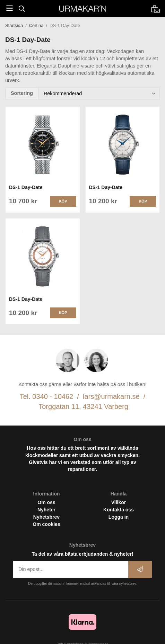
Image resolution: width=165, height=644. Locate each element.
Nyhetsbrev (46, 517)
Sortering (22, 93)
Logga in (119, 517)
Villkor (119, 502)
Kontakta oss (119, 510)
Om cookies (46, 524)
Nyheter (46, 510)
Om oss (46, 502)
